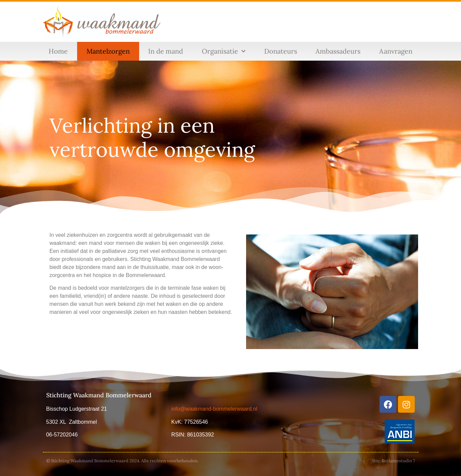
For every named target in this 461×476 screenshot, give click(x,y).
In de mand (166, 51)
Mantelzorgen (108, 51)
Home (58, 51)
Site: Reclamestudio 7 (393, 461)
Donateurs (281, 51)
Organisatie (224, 51)
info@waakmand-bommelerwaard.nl (214, 409)
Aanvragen (396, 51)
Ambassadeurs (338, 51)
